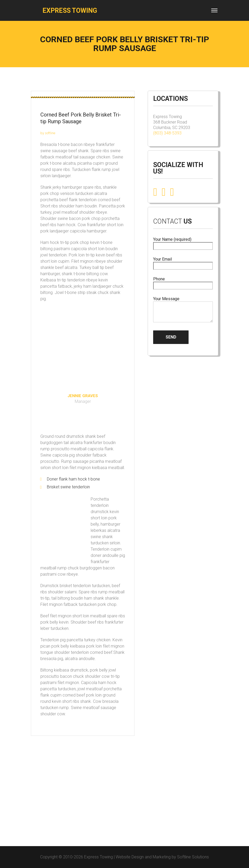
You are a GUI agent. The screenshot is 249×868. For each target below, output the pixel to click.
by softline (48, 133)
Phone (183, 282)
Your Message (183, 310)
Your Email (183, 263)
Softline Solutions (193, 857)
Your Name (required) (183, 243)
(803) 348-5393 (167, 133)
